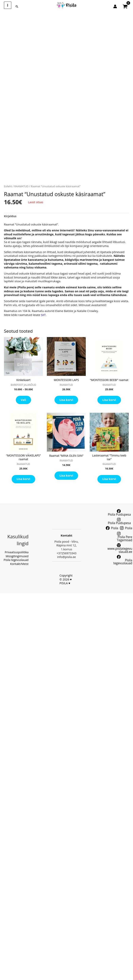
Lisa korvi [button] (66, 401)
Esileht (8, 186)
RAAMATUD (22, 186)
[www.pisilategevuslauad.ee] (119, 549)
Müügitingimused (17, 553)
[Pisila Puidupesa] (119, 518)
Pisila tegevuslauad (16, 557)
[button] (17, 7)
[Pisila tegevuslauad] (119, 558)
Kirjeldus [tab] (10, 216)
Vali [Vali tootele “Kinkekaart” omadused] (23, 401)
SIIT (43, 315)
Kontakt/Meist (19, 561)
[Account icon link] (115, 6)
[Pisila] (113, 529)
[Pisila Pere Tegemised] (119, 537)
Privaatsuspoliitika (16, 549)
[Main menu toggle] (8, 5)
